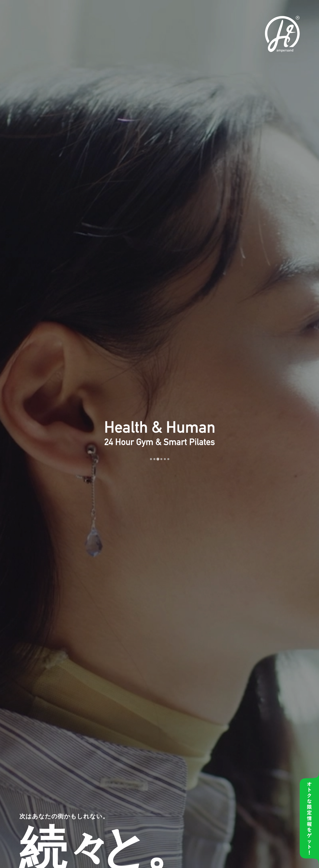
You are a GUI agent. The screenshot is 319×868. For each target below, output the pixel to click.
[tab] (151, 459)
